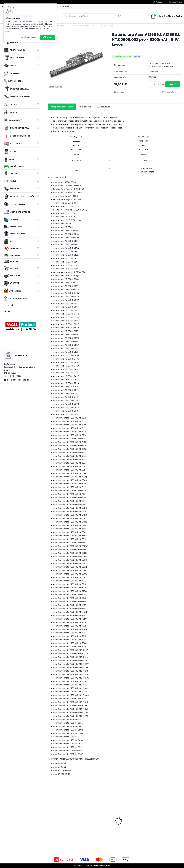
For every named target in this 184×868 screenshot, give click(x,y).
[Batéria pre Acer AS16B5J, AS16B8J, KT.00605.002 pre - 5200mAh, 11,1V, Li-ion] (76, 60)
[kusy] (154, 84)
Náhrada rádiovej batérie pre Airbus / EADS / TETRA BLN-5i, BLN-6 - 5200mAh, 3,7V (97, 824)
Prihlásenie (160, 2)
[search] (119, 17)
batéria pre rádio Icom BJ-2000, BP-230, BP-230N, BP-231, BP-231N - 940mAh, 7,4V (132, 824)
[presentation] (49, 817)
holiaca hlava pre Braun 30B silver (63, 823)
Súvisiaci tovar (103, 107)
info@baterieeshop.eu (18, 380)
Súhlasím (47, 37)
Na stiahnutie (85, 107)
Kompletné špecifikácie (62, 107)
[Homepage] (3, 7)
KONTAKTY (65, 7)
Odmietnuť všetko (28, 37)
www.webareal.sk (102, 866)
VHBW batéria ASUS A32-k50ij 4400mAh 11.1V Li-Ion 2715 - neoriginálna (165, 818)
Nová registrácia (175, 2)
